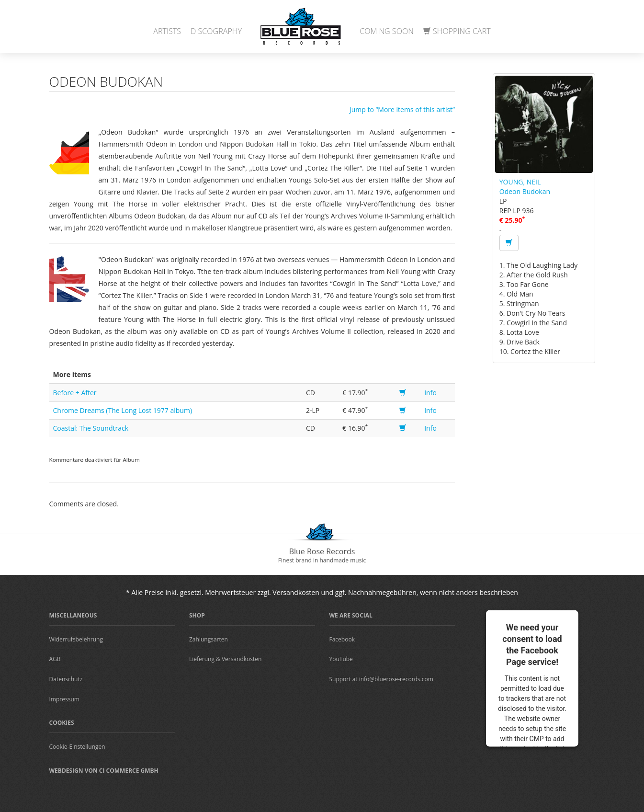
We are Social (351, 615)
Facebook (342, 639)
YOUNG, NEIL (520, 182)
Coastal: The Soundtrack (91, 428)
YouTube (341, 659)
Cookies (62, 723)
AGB (55, 659)
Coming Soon (387, 31)
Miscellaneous (73, 615)
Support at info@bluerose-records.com (381, 679)
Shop (197, 615)
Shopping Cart (457, 31)
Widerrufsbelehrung (76, 639)
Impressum (64, 699)
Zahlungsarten (209, 639)
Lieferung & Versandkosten (225, 659)
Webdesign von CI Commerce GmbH (104, 771)
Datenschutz (66, 679)
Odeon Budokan (525, 191)
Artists (167, 31)
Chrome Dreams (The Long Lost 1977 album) (123, 410)
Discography (216, 31)
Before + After (75, 393)
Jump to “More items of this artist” (402, 109)
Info (430, 393)
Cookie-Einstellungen (77, 747)
